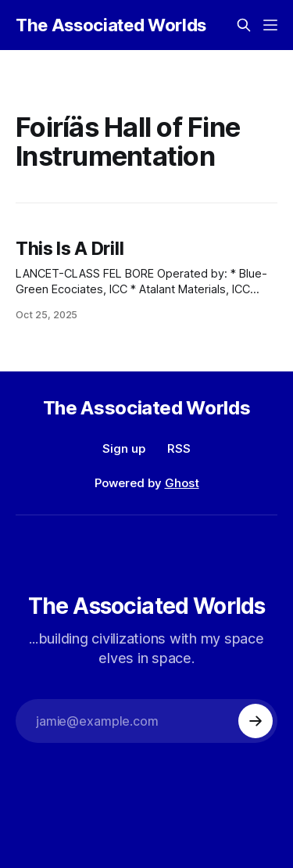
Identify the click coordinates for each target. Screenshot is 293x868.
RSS (179, 448)
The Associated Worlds (111, 25)
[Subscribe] (255, 721)
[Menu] (270, 25)
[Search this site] (244, 25)
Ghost (182, 483)
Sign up (124, 448)
